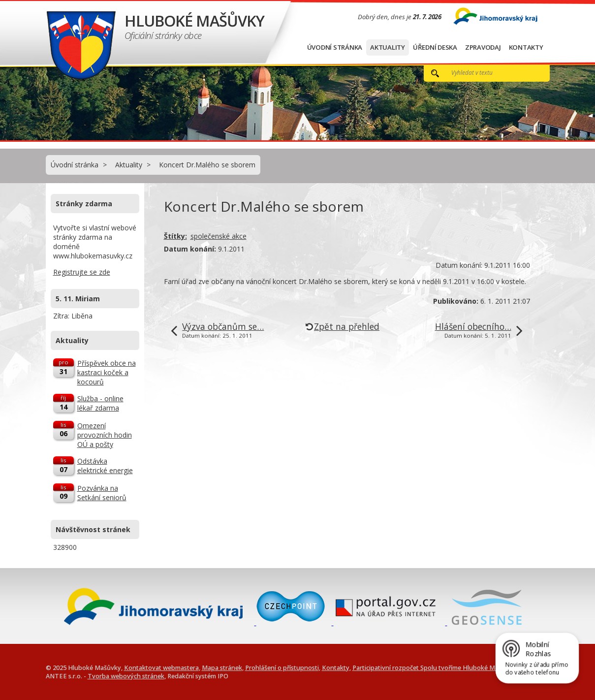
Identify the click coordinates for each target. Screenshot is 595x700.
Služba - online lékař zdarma (100, 403)
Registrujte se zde (82, 272)
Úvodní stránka (335, 47)
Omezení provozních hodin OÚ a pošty (105, 435)
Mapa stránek (222, 668)
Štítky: (175, 236)
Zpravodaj (483, 47)
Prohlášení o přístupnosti (282, 668)
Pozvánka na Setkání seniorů (102, 493)
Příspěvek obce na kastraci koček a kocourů (107, 372)
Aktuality (388, 47)
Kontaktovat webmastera (161, 668)
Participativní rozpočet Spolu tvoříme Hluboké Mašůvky (434, 668)
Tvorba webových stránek (126, 676)
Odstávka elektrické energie (105, 466)
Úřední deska (435, 47)
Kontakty (526, 47)
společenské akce (219, 236)
